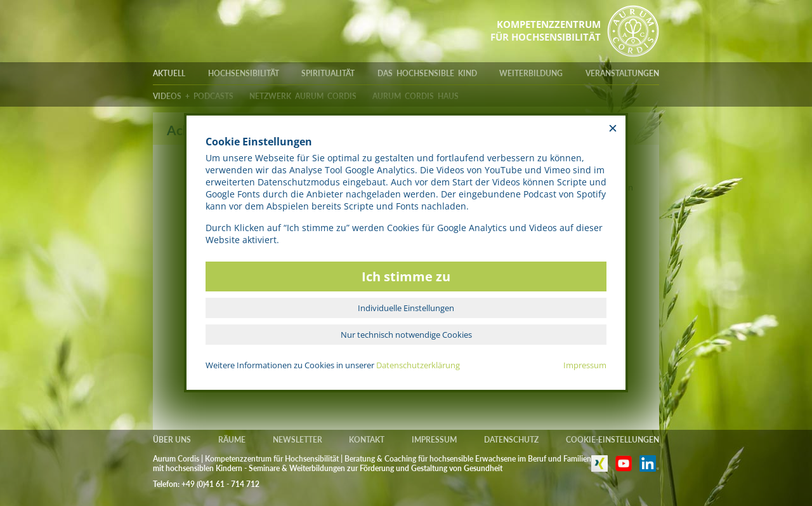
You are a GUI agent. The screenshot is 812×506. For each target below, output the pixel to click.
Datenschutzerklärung (418, 365)
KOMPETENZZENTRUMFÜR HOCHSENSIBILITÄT (546, 30)
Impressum (585, 365)
